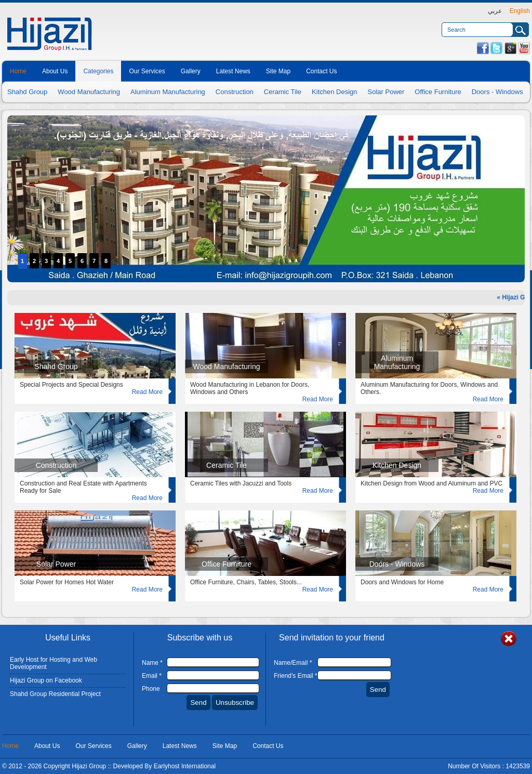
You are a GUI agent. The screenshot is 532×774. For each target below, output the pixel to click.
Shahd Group (27, 92)
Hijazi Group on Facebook (46, 680)
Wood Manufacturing (89, 92)
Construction (235, 92)
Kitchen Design (334, 92)
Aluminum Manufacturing (168, 92)
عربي (495, 11)
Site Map (278, 71)
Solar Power (386, 92)
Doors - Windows (497, 92)
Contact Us (321, 71)
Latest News (233, 71)
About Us (55, 71)
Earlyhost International (185, 766)
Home (18, 71)
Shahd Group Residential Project (55, 694)
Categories (98, 71)
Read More (147, 392)
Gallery (191, 71)
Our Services (147, 71)
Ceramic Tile (283, 92)
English (520, 11)
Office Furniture (438, 92)
